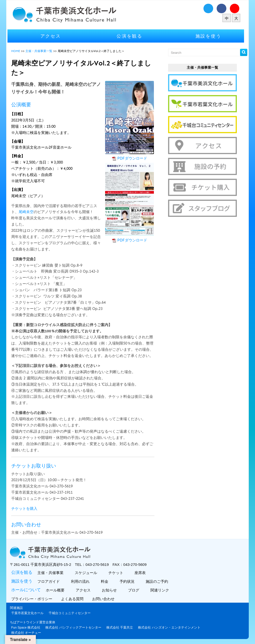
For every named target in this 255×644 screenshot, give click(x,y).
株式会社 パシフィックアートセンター (75, 627)
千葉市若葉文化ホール (29, 613)
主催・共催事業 (52, 573)
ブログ (135, 590)
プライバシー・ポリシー (34, 599)
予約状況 (128, 581)
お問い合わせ (106, 599)
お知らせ (110, 590)
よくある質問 (75, 599)
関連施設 (18, 608)
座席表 (141, 573)
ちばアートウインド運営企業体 (34, 622)
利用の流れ (81, 581)
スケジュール (87, 573)
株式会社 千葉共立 (122, 627)
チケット (117, 573)
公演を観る (131, 36)
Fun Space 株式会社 (28, 627)
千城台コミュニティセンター (71, 613)
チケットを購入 (26, 509)
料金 (106, 581)
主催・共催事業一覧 (41, 51)
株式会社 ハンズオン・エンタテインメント (171, 627)
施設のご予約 (158, 581)
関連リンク (161, 590)
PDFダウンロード (134, 158)
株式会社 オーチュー (28, 633)
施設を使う (210, 36)
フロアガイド (50, 581)
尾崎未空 (28, 212)
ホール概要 (56, 590)
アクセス (52, 36)
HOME (17, 51)
